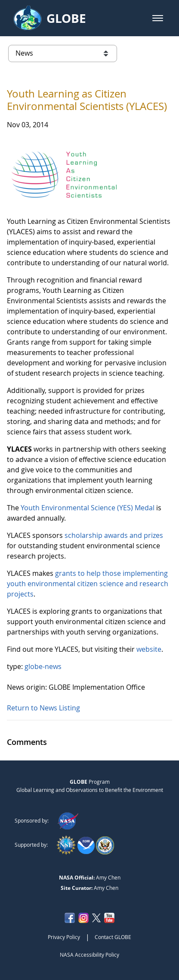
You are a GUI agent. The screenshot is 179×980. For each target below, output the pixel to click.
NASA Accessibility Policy (89, 955)
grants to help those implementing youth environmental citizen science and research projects (88, 584)
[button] (158, 18)
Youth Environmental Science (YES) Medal (88, 508)
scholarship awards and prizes (114, 535)
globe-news (43, 666)
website (149, 649)
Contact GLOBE (113, 937)
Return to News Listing (43, 708)
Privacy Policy (64, 937)
